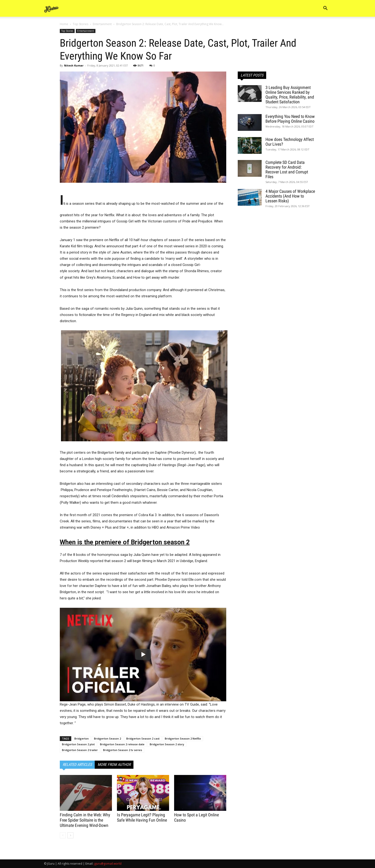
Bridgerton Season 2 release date (122, 744)
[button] (325, 9)
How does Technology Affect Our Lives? (290, 142)
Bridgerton (82, 738)
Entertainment (102, 24)
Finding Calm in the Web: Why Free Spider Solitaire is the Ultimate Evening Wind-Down (85, 820)
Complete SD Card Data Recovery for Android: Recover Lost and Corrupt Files (287, 169)
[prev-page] (63, 835)
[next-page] (70, 835)
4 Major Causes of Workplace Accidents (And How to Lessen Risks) (290, 196)
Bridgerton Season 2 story (167, 744)
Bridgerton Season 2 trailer (80, 750)
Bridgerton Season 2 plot (78, 744)
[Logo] (52, 8)
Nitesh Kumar (74, 65)
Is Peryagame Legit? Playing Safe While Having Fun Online (142, 817)
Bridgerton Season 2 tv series (123, 750)
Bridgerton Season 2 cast (143, 738)
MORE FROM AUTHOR (114, 765)
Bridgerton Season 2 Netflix (183, 738)
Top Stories (80, 24)
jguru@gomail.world (108, 864)
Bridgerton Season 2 (108, 738)
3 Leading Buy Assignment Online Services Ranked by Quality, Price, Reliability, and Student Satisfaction (290, 95)
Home (64, 24)
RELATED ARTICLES (77, 765)
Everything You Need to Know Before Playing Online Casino (290, 119)
